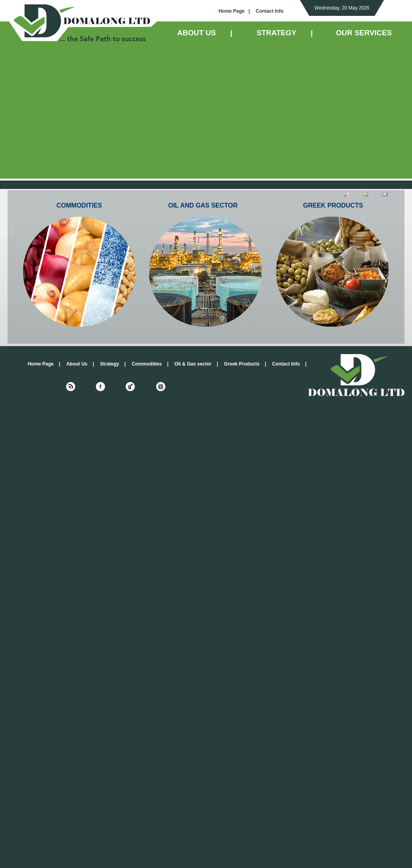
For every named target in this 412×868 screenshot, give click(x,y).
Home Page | (234, 11)
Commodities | (150, 364)
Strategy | (113, 364)
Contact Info (270, 11)
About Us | (80, 364)
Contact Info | (290, 364)
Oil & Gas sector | (196, 364)
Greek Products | (245, 364)
